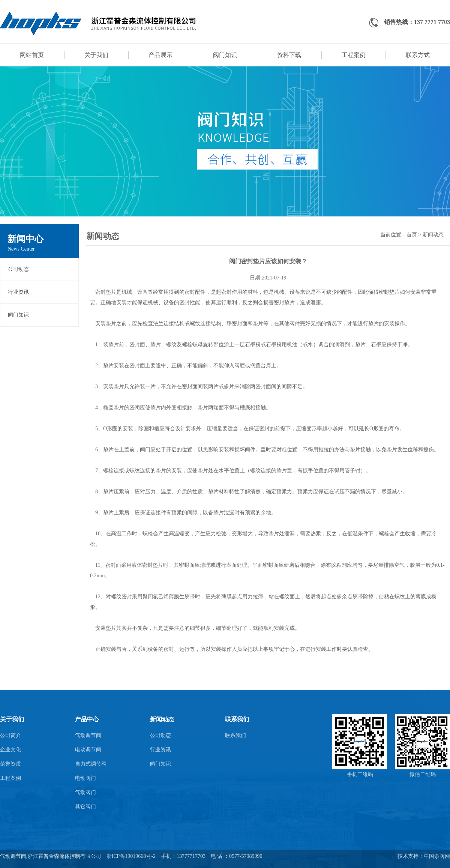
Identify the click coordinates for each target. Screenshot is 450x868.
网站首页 (32, 55)
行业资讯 (18, 292)
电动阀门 (85, 778)
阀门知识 (225, 55)
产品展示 (160, 55)
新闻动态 (433, 235)
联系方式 (418, 55)
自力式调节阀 (91, 764)
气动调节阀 (88, 735)
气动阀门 (85, 792)
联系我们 (235, 735)
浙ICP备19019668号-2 (131, 856)
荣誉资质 (10, 764)
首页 (412, 235)
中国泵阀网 (437, 856)
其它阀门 (85, 807)
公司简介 (10, 735)
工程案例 (354, 55)
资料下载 (289, 55)
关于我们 (96, 55)
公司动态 (18, 269)
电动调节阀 (88, 750)
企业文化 (10, 750)
